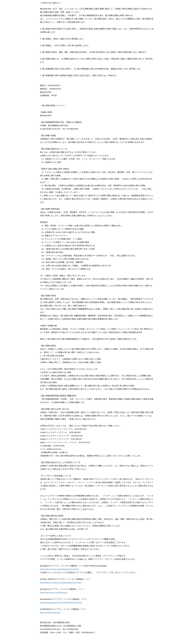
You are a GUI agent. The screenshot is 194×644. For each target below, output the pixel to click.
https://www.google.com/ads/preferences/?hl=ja (60, 569)
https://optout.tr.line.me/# (50, 612)
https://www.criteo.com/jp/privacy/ (54, 592)
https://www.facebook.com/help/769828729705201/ (61, 602)
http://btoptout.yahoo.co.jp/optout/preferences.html (61, 582)
